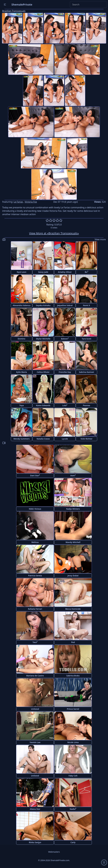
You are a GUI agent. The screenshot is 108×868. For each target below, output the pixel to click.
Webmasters (54, 852)
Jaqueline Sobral (65, 305)
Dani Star (35, 475)
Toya (21, 405)
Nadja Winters (73, 509)
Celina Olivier (43, 372)
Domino (22, 339)
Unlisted (35, 709)
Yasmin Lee (35, 742)
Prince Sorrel (73, 709)
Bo (86, 272)
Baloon (65, 339)
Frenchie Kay (65, 372)
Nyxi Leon (22, 272)
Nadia (73, 809)
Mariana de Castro (35, 676)
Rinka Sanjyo (35, 842)
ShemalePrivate (22, 4)
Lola (65, 405)
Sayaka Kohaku (43, 305)
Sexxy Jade (43, 272)
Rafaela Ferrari (35, 609)
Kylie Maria (22, 372)
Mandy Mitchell (73, 542)
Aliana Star (35, 809)
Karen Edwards (43, 405)
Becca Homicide (73, 609)
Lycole (65, 439)
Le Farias (18, 202)
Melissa (35, 542)
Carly (73, 842)
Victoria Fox (31, 202)
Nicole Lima (73, 742)
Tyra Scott (86, 339)
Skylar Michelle (43, 339)
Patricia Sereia (35, 576)
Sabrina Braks (73, 676)
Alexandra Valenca (22, 305)
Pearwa (87, 405)
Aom (73, 475)
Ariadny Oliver (65, 272)
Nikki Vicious (35, 509)
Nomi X (86, 305)
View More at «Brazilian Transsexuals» (54, 233)
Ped (73, 642)
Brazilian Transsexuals (14, 11)
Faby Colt (73, 776)
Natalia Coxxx (43, 439)
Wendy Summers (22, 439)
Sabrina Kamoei (87, 372)
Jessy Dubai (73, 576)
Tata (35, 642)
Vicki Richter (87, 439)
